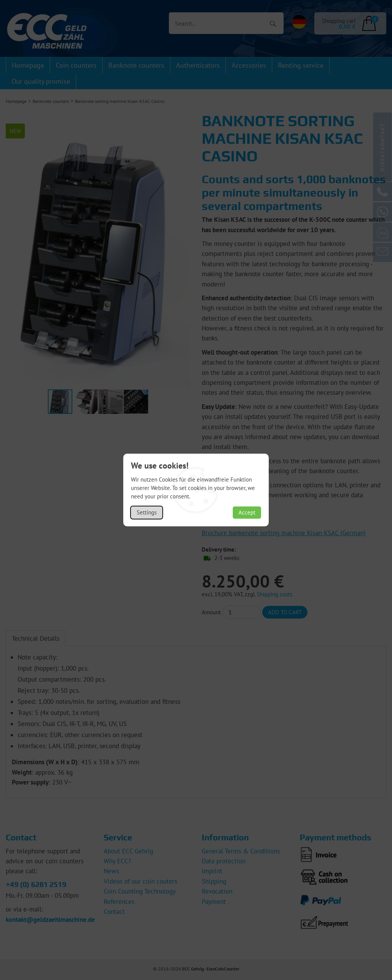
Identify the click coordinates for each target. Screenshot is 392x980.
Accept (247, 512)
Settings (147, 512)
